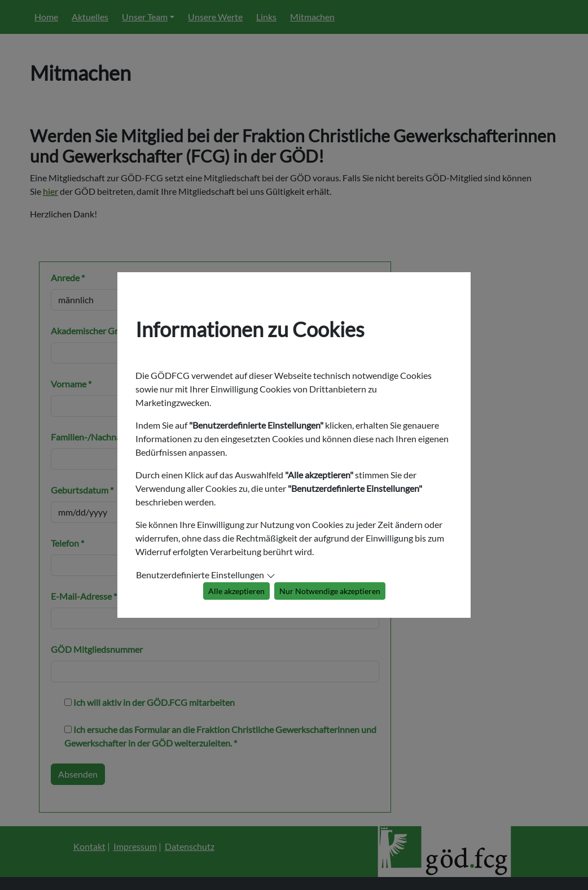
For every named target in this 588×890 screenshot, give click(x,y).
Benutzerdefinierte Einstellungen (200, 575)
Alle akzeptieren (236, 591)
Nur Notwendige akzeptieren (330, 591)
